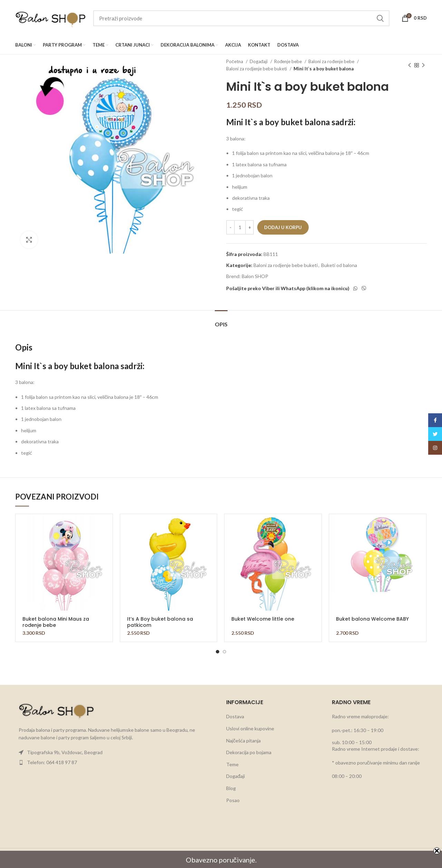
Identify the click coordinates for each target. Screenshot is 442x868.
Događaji (259, 61)
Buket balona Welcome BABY (372, 619)
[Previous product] (410, 65)
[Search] (241, 18)
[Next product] (423, 65)
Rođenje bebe (289, 61)
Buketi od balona (339, 265)
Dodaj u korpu (283, 227)
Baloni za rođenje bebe (332, 61)
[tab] (221, 321)
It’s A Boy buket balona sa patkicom (160, 622)
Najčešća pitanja (243, 741)
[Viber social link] (364, 288)
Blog (231, 788)
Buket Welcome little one (263, 619)
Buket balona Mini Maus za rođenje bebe (56, 622)
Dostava (235, 716)
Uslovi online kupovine (250, 728)
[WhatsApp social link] (355, 288)
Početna (235, 61)
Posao (233, 800)
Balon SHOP (255, 276)
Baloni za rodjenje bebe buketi (257, 69)
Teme (232, 764)
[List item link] (116, 752)
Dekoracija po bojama (249, 752)
